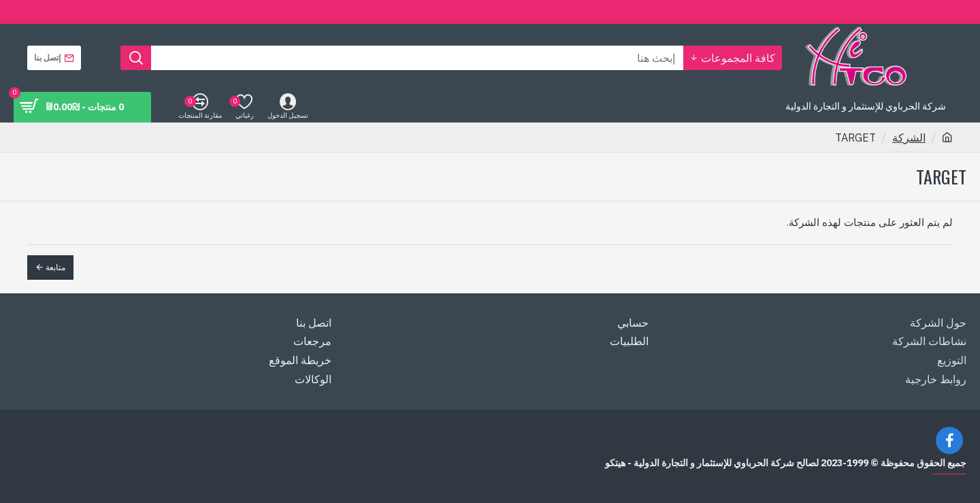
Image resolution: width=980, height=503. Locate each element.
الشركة (909, 137)
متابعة (55, 267)
